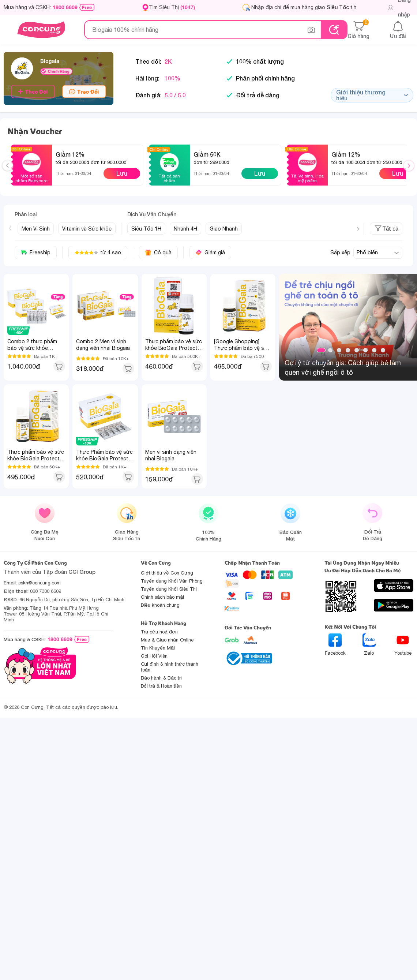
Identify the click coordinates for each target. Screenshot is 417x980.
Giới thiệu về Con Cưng (167, 573)
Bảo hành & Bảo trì (161, 678)
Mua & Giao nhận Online (167, 640)
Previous (11, 172)
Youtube (403, 645)
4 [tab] (348, 350)
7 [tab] (374, 350)
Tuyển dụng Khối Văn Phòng (172, 581)
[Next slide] (358, 229)
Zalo (369, 645)
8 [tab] (383, 350)
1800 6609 (65, 7)
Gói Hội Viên (154, 656)
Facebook (335, 645)
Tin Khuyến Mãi (158, 648)
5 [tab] (357, 350)
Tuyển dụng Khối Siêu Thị (169, 589)
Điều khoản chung (160, 605)
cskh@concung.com (40, 583)
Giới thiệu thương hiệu (372, 95)
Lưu (122, 173)
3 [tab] (339, 350)
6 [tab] (365, 350)
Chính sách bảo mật (163, 597)
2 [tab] (330, 350)
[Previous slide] (10, 228)
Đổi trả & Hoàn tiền (161, 686)
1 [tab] (321, 350)
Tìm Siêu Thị (172, 7)
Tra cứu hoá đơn (159, 632)
